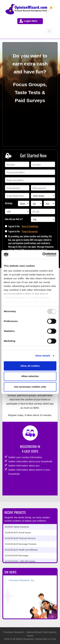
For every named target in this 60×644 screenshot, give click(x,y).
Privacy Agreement (30, 231)
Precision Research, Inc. (22, 580)
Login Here (31, 21)
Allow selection (30, 376)
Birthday (9, 203)
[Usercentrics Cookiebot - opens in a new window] (43, 255)
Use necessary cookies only (30, 387)
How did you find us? (14, 219)
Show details (43, 356)
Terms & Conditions (30, 226)
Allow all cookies (30, 366)
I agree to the (23, 226)
